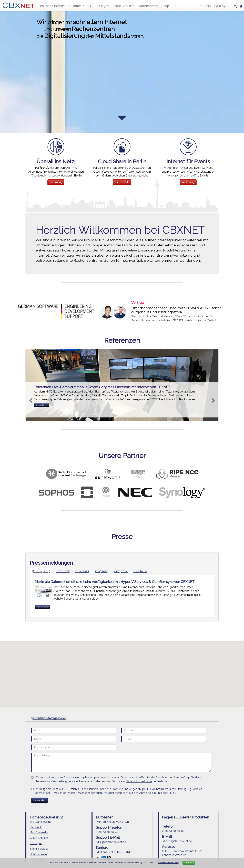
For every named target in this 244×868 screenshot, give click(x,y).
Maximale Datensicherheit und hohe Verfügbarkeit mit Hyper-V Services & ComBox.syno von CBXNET (115, 582)
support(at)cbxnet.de (113, 842)
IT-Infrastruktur (80, 6)
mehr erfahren (42, 405)
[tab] (122, 718)
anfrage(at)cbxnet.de (179, 841)
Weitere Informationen (168, 863)
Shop (165, 6)
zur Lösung (56, 182)
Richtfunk (36, 827)
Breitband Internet (52, 6)
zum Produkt (122, 182)
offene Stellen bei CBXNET (116, 852)
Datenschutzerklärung (140, 781)
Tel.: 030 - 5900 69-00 (215, 6)
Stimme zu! (189, 863)
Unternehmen (148, 6)
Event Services (123, 6)
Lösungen (102, 6)
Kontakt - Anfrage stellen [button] (49, 718)
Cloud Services (39, 838)
